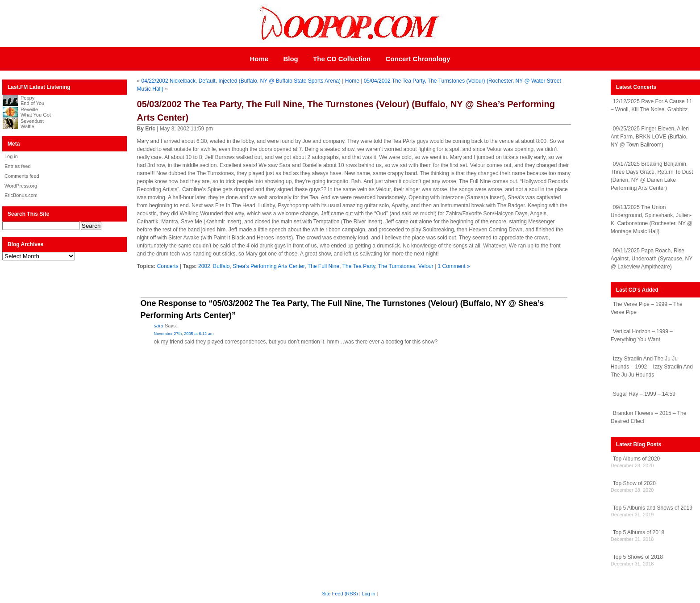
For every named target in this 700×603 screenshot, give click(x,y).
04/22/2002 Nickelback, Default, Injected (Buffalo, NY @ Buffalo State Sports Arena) (241, 81)
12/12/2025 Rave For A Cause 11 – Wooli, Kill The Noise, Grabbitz (651, 105)
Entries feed (18, 166)
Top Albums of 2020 (636, 459)
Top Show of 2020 (634, 483)
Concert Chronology (418, 59)
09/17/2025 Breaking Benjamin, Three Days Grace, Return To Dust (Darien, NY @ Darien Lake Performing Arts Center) (652, 176)
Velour (426, 266)
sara (159, 326)
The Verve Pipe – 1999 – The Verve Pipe (647, 308)
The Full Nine (323, 266)
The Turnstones (397, 266)
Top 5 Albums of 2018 (639, 532)
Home (259, 59)
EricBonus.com (21, 195)
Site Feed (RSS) (340, 594)
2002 (204, 266)
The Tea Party (359, 266)
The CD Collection (342, 59)
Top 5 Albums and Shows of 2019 (653, 508)
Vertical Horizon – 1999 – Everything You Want (642, 335)
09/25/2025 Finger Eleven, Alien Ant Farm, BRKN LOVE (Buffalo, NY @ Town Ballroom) (650, 137)
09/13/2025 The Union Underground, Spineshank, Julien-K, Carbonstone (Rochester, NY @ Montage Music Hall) (652, 219)
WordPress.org (21, 186)
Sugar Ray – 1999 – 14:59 (644, 394)
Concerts (168, 266)
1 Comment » (454, 266)
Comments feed (22, 176)
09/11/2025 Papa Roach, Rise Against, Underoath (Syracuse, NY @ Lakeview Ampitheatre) (652, 259)
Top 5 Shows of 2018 (638, 557)
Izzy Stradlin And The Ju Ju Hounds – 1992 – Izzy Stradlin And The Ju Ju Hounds (652, 367)
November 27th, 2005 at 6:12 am (184, 334)
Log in (11, 156)
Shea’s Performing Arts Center (269, 266)
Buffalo (221, 266)
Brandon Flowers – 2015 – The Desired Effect (649, 417)
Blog (290, 59)
